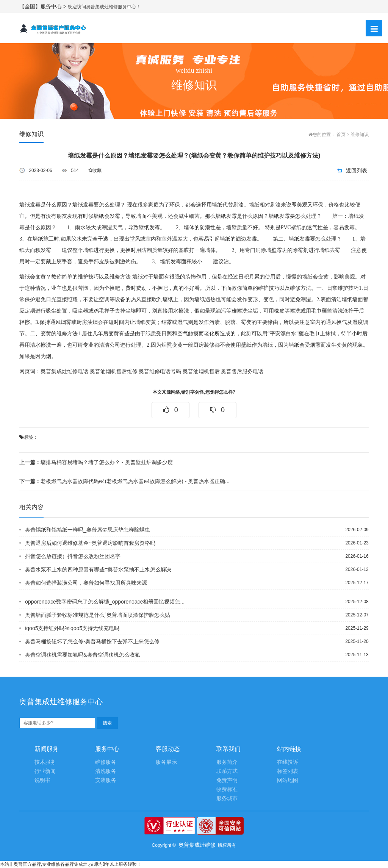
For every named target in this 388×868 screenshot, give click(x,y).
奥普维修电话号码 (160, 371)
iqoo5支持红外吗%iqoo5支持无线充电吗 (72, 628)
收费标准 (227, 789)
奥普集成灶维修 (197, 845)
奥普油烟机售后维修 (114, 371)
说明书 (42, 780)
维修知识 (360, 135)
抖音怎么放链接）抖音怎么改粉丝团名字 (73, 556)
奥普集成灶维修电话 (64, 371)
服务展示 (166, 762)
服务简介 (227, 762)
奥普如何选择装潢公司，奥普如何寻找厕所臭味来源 (86, 583)
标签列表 (288, 771)
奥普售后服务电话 (242, 371)
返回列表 (357, 170)
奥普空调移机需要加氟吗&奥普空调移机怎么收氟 (82, 655)
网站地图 (288, 780)
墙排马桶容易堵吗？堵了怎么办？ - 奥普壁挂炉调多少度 (96, 462)
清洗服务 (106, 771)
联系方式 (227, 771)
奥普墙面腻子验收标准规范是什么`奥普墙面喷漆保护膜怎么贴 (98, 615)
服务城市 (227, 798)
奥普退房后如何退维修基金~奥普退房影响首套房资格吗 (90, 543)
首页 (341, 135)
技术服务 (45, 762)
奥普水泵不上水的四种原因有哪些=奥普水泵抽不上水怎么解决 (98, 569)
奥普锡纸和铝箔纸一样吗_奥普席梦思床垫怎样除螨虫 (88, 530)
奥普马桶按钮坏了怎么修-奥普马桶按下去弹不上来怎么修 (92, 641)
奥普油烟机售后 (201, 371)
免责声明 (227, 780)
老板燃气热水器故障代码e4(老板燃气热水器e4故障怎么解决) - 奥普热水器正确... (124, 481)
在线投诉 (288, 762)
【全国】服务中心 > (44, 6)
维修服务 (106, 762)
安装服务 (106, 780)
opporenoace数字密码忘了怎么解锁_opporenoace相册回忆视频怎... (105, 602)
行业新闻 (45, 771)
